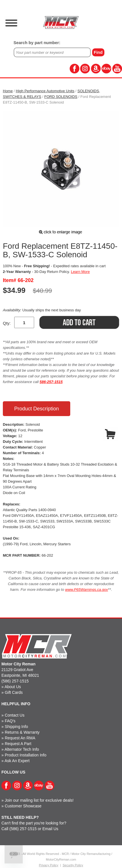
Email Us (50, 829)
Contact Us (15, 715)
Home (8, 91)
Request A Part (18, 744)
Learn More (80, 272)
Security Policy (73, 865)
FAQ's (10, 721)
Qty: (7, 323)
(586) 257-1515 (15, 681)
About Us (13, 687)
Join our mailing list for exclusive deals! (39, 800)
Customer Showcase (23, 806)
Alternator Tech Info (22, 749)
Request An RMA (20, 738)
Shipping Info (16, 727)
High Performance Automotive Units (45, 91)
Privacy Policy (49, 865)
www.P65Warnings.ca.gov (87, 590)
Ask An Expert (17, 761)
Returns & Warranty (22, 732)
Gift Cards (14, 692)
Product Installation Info (26, 755)
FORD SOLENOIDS (61, 97)
